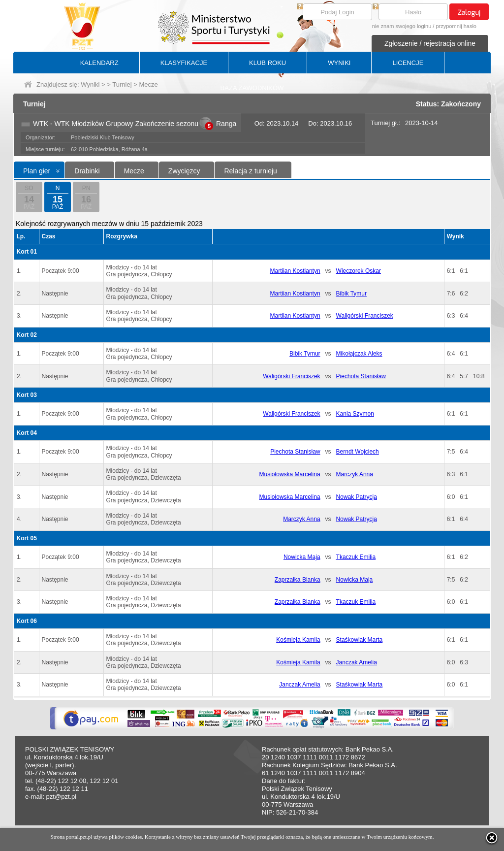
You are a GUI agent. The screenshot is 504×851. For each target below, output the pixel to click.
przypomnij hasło (456, 26)
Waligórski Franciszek (365, 316)
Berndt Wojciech (358, 452)
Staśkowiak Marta (360, 640)
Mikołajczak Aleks (359, 354)
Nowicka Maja (302, 557)
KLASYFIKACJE (184, 63)
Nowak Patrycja (357, 497)
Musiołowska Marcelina (290, 474)
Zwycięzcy (184, 171)
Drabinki (87, 171)
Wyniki (90, 84)
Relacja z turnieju (250, 171)
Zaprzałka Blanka (298, 580)
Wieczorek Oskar (359, 271)
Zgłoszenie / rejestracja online (430, 43)
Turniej (122, 84)
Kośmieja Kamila (298, 640)
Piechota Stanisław (361, 376)
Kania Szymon (355, 414)
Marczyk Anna (355, 474)
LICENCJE (408, 63)
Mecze (134, 171)
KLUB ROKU (268, 63)
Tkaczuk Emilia (356, 557)
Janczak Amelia (357, 662)
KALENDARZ (99, 63)
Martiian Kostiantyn (295, 271)
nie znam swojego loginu (402, 26)
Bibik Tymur (351, 294)
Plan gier (37, 171)
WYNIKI (339, 63)
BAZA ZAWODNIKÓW (252, 88)
